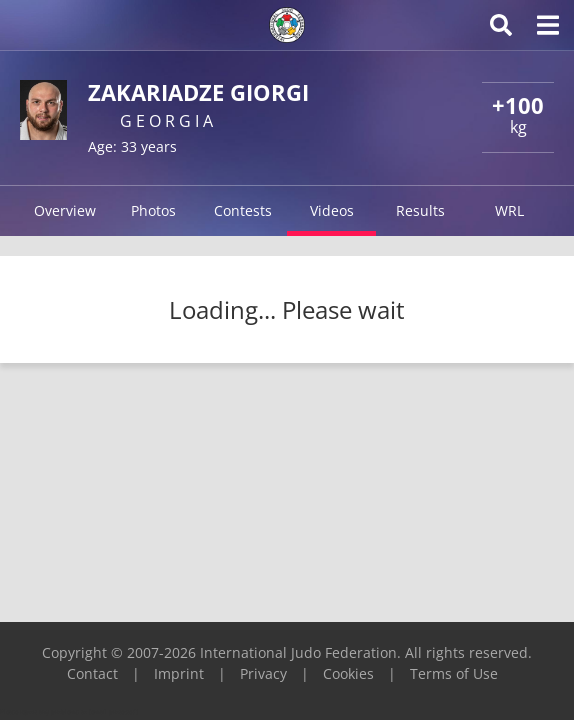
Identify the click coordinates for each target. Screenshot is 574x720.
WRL (509, 210)
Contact (92, 673)
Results (420, 210)
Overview (65, 210)
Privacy (263, 673)
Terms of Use (454, 673)
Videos (332, 210)
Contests (243, 210)
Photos (153, 210)
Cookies (348, 673)
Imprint (179, 673)
